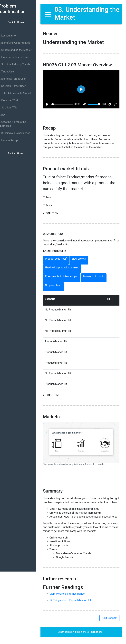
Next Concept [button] (110, 621)
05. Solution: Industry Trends (18, 64)
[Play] (52, 102)
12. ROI (6, 115)
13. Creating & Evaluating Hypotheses (16, 124)
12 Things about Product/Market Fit (75, 603)
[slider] (65, 102)
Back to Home (20, 22)
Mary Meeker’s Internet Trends (72, 597)
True (83, 211)
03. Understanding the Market (19, 50)
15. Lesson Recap (12, 140)
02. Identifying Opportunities (18, 43)
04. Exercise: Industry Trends (18, 57)
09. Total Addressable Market (19, 93)
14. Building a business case (18, 133)
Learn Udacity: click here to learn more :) (83, 635)
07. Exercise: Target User (16, 79)
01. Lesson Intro (11, 36)
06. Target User (10, 72)
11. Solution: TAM (12, 108)
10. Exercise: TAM (12, 100)
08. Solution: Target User (16, 86)
